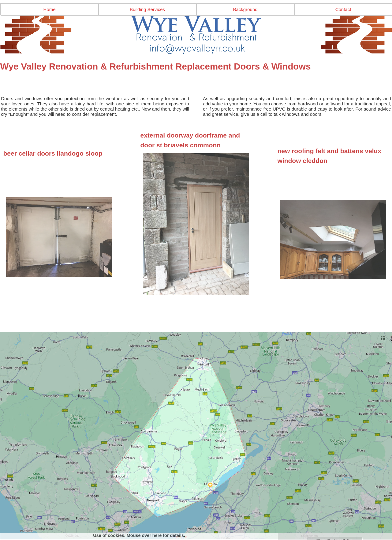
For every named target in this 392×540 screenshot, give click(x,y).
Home (49, 9)
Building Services (147, 9)
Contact (343, 9)
